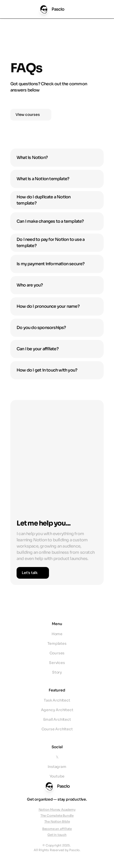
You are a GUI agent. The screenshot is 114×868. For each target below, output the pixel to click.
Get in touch (57, 835)
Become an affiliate (57, 829)
